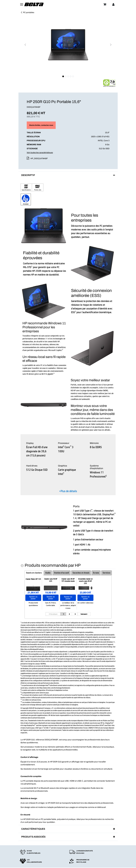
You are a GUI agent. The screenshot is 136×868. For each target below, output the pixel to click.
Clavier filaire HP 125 (33, 579)
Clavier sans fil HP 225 (51, 580)
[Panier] (105, 4)
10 (21, 694)
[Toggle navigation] (22, 4)
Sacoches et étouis (81, 573)
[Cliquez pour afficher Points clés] (38, 187)
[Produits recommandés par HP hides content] (51, 565)
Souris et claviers (34, 573)
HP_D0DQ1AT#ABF (39, 159)
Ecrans (96, 573)
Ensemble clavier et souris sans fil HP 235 (85, 581)
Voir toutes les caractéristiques (40, 153)
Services (107, 573)
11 (21, 699)
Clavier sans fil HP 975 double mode (68, 580)
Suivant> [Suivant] (84, 614)
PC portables (27, 12)
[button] (25, 45)
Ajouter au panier (33, 598)
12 (21, 702)
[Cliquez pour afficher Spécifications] (26, 187)
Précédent (53, 614)
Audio (48, 573)
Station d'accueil (62, 573)
